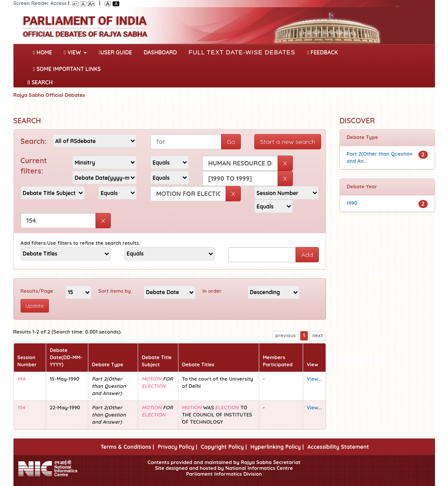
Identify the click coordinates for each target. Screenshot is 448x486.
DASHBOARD (160, 52)
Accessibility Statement (338, 447)
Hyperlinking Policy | (277, 447)
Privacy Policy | (178, 447)
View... (314, 379)
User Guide (115, 52)
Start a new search (288, 142)
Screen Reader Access (40, 3)
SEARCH (40, 82)
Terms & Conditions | (127, 447)
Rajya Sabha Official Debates (49, 95)
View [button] (75, 52)
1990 (352, 203)
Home (45, 52)
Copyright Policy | (224, 447)
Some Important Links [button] (67, 69)
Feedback (323, 52)
